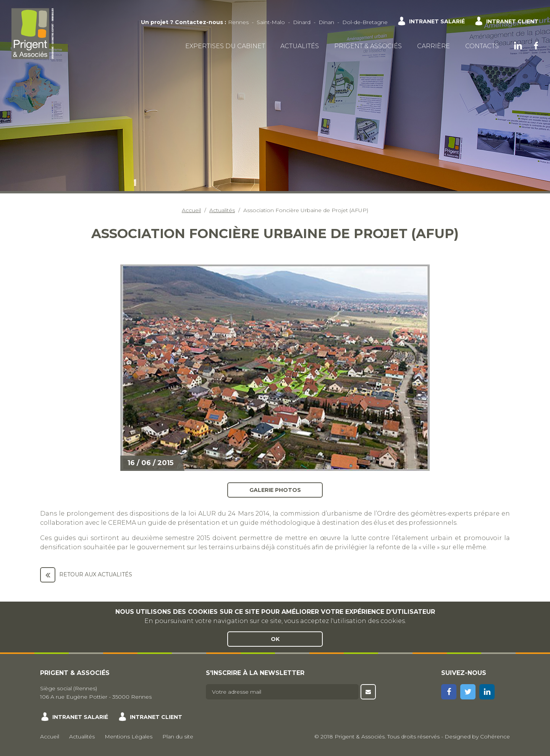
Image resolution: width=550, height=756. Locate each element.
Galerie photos (275, 490)
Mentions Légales (129, 737)
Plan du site (178, 737)
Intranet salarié (437, 21)
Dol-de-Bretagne (365, 22)
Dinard (302, 22)
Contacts (482, 46)
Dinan (326, 22)
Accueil (191, 210)
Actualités (300, 46)
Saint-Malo (271, 22)
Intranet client (512, 21)
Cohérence (495, 737)
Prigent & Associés (368, 46)
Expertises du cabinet (225, 46)
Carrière (434, 46)
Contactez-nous (199, 22)
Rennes (238, 22)
